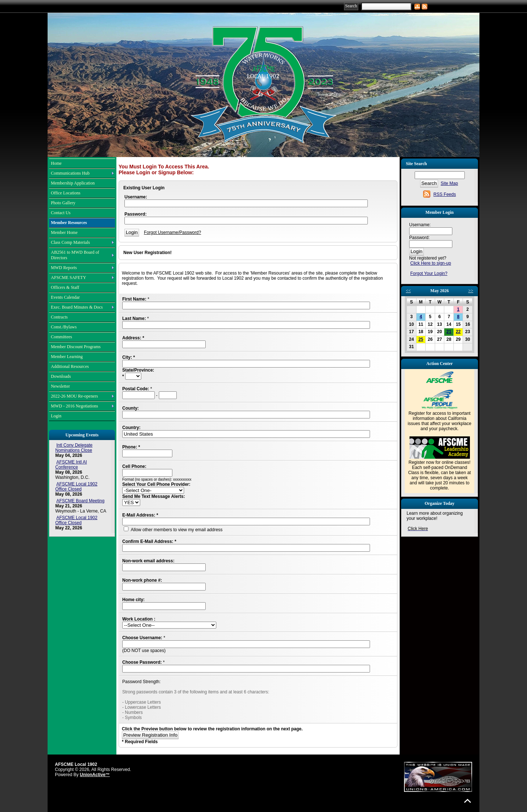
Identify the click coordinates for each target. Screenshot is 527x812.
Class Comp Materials (70, 242)
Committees (61, 337)
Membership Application (73, 183)
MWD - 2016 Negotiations (74, 406)
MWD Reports (64, 268)
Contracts (59, 317)
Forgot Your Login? (429, 273)
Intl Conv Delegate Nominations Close (74, 448)
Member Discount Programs (76, 347)
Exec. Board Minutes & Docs (77, 307)
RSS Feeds (444, 194)
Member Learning (67, 357)
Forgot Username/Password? (172, 232)
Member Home (64, 232)
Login (56, 416)
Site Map (449, 183)
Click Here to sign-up (431, 263)
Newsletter (60, 386)
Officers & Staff (65, 287)
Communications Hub (70, 173)
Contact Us (61, 213)
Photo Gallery (63, 203)
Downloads (61, 376)
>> (471, 291)
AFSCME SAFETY (68, 278)
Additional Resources (70, 366)
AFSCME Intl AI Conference (71, 465)
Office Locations (66, 193)
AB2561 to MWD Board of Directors (75, 255)
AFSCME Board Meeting (80, 501)
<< (408, 291)
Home (56, 163)
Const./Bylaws (64, 327)
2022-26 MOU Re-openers (74, 396)
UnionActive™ (95, 775)
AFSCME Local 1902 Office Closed (76, 487)
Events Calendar (65, 297)
